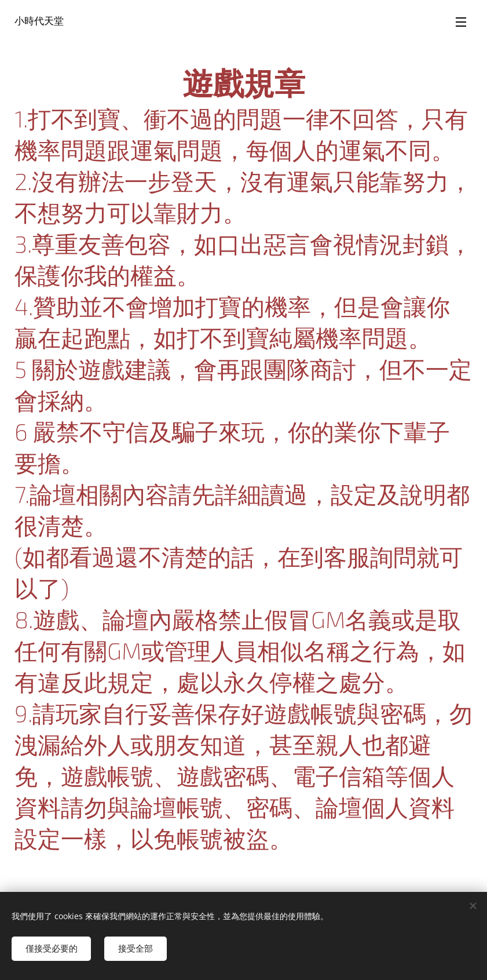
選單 (461, 22)
